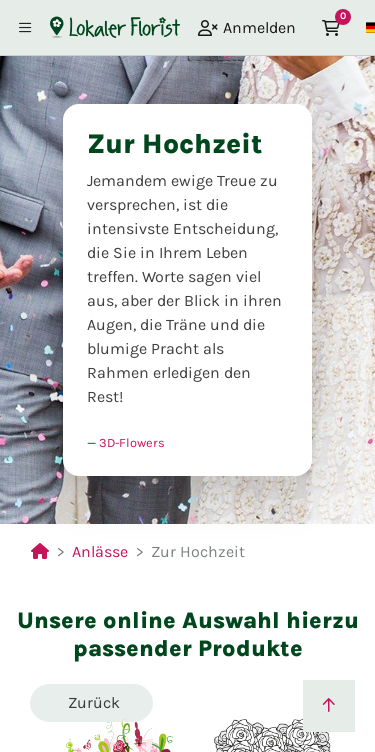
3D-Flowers (132, 442)
